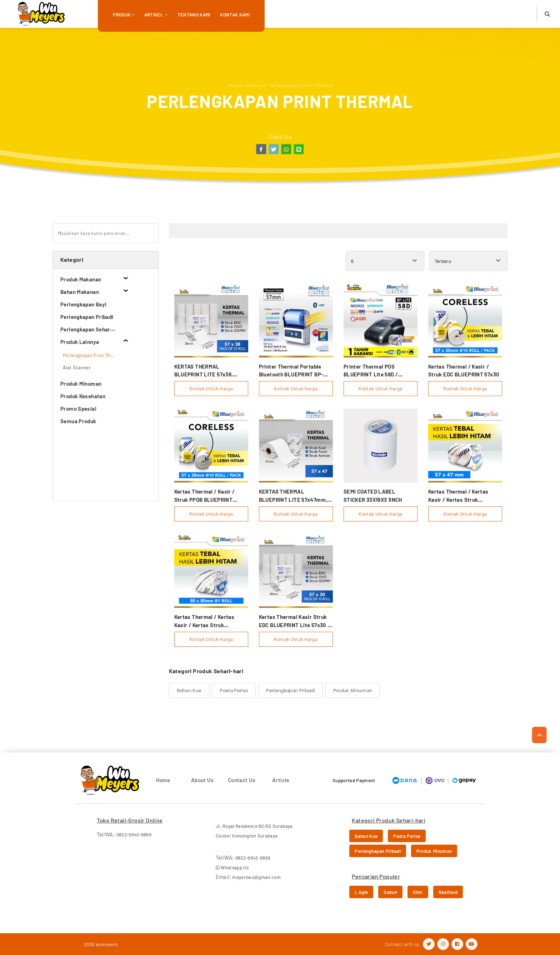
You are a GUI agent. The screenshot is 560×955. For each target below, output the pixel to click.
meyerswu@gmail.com (256, 877)
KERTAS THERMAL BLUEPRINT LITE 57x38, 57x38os (204, 371)
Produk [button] (122, 15)
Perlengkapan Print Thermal (301, 85)
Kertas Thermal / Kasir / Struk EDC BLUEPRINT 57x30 (464, 371)
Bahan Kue (189, 690)
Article (281, 780)
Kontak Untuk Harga (211, 389)
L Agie (361, 892)
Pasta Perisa (234, 690)
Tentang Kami (194, 15)
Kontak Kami (235, 15)
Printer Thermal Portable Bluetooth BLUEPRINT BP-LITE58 (291, 371)
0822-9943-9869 (134, 835)
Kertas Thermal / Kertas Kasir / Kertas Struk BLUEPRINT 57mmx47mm (460, 496)
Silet (418, 892)
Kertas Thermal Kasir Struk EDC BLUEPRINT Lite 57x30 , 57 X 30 (294, 621)
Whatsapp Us (232, 867)
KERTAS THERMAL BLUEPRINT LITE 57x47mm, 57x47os (293, 496)
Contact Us (242, 780)
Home (163, 780)
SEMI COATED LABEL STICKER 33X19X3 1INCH (373, 496)
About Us (202, 780)
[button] (547, 14)
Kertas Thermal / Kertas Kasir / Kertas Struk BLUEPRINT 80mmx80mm (207, 621)
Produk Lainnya (245, 85)
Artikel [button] (154, 15)
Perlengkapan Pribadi (291, 690)
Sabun (390, 892)
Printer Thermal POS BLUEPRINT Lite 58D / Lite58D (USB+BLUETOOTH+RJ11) (374, 371)
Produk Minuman (353, 690)
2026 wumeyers (101, 944)
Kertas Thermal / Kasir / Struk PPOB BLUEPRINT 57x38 (205, 496)
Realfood (448, 892)
